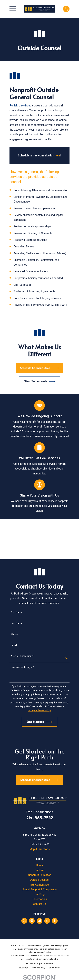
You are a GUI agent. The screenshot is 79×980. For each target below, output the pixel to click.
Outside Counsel (39, 880)
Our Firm (39, 870)
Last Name (17, 623)
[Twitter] (47, 921)
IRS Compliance (40, 885)
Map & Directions (40, 849)
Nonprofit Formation (40, 875)
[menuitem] (23, 968)
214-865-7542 (40, 818)
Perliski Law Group (20, 106)
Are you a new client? (22, 656)
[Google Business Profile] (32, 921)
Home (39, 865)
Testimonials (40, 899)
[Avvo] (40, 921)
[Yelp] (24, 921)
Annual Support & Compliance (39, 889)
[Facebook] (55, 921)
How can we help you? (23, 667)
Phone (14, 634)
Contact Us (39, 904)
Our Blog (40, 894)
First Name (17, 612)
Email (14, 645)
